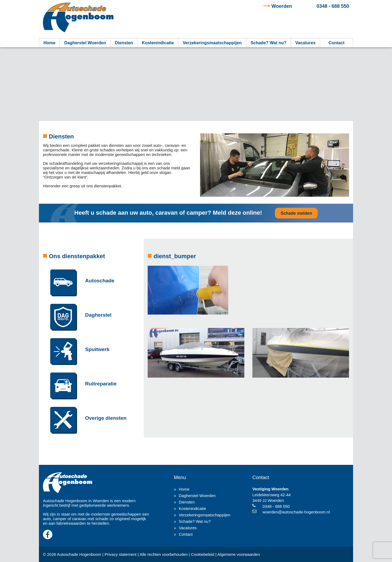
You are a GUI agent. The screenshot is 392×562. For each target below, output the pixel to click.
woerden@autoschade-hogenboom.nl (296, 512)
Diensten (124, 43)
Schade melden (296, 213)
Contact (336, 43)
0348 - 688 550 (310, 6)
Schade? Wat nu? (268, 43)
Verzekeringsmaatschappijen (212, 43)
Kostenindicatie (158, 43)
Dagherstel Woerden (85, 43)
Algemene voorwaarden (239, 554)
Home (49, 43)
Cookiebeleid (203, 554)
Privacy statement (120, 554)
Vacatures (306, 43)
